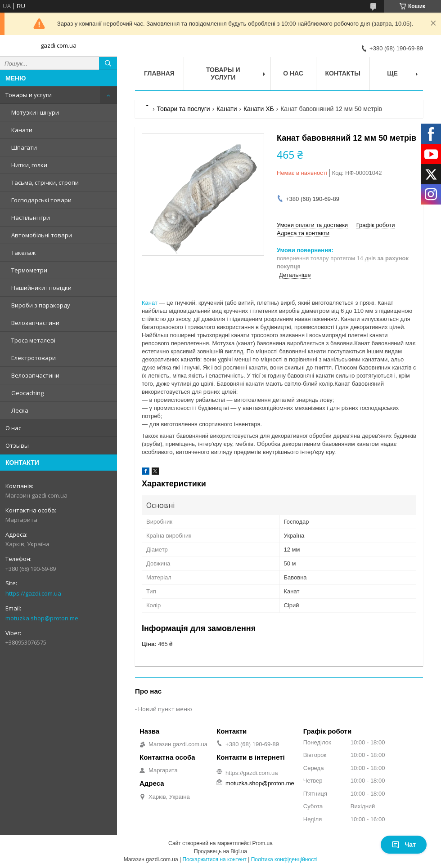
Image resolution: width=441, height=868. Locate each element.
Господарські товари (41, 200)
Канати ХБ (259, 109)
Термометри (29, 270)
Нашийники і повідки (41, 288)
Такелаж (23, 253)
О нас (13, 428)
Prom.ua (263, 843)
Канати (22, 130)
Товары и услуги (29, 95)
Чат (404, 845)
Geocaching (27, 393)
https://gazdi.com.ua (33, 593)
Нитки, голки (29, 165)
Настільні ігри (31, 218)
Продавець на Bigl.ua (220, 851)
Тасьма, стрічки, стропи (45, 183)
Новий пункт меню (165, 709)
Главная (159, 73)
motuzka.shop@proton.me (42, 618)
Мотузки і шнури (35, 112)
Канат (150, 303)
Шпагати (24, 147)
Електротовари (34, 358)
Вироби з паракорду (41, 305)
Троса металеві (33, 340)
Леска (20, 410)
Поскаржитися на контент (214, 859)
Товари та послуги (183, 109)
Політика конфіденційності (284, 859)
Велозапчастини (35, 323)
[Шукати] (108, 63)
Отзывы (17, 445)
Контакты (343, 73)
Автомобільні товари (42, 235)
